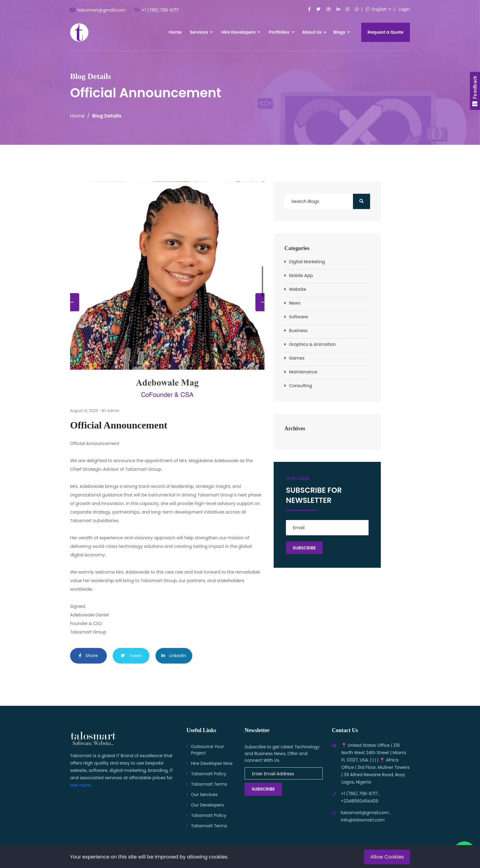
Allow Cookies (387, 857)
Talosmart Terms (209, 784)
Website (298, 289)
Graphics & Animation (312, 344)
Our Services (204, 795)
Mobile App (301, 275)
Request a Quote (386, 32)
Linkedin (174, 656)
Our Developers (207, 805)
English (376, 9)
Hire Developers (241, 32)
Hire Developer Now (212, 763)
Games (297, 358)
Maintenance (303, 372)
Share (88, 656)
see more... (82, 785)
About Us (312, 32)
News (295, 303)
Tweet (131, 656)
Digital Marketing (307, 262)
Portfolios (282, 32)
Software (298, 317)
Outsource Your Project (208, 750)
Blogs (342, 32)
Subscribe (263, 789)
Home (175, 32)
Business (298, 331)
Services (201, 32)
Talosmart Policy (209, 774)
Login (404, 9)
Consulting (300, 386)
